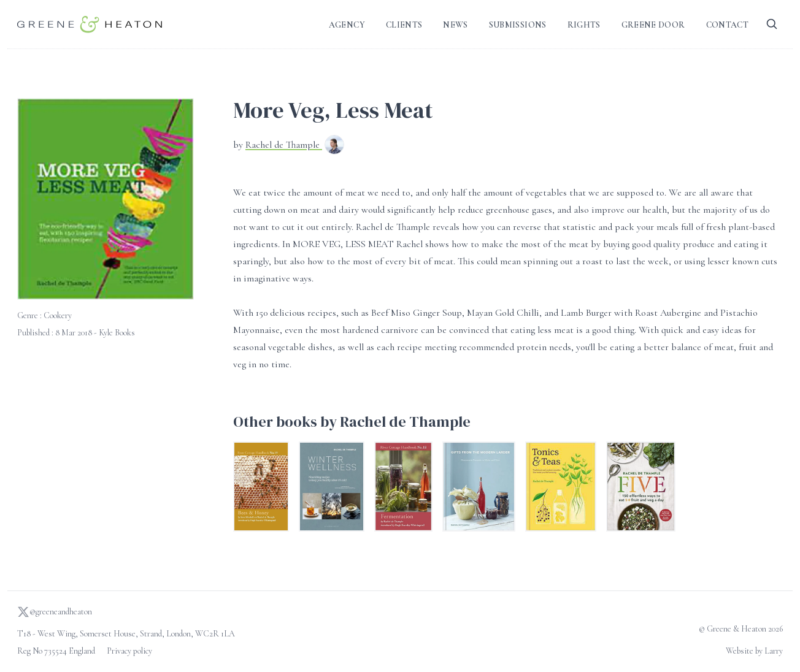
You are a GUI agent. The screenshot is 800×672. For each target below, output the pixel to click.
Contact (727, 25)
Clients (404, 25)
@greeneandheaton (55, 612)
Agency (347, 25)
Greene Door (653, 25)
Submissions (518, 25)
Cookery (58, 315)
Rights (584, 25)
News (455, 25)
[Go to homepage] (90, 24)
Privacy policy (129, 651)
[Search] (772, 24)
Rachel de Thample (284, 145)
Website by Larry (754, 651)
